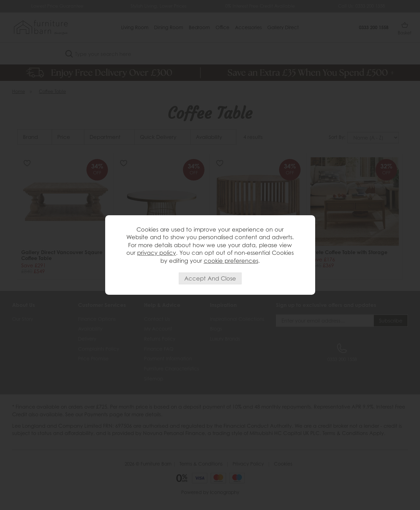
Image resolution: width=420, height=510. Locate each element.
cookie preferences (231, 261)
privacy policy (157, 253)
